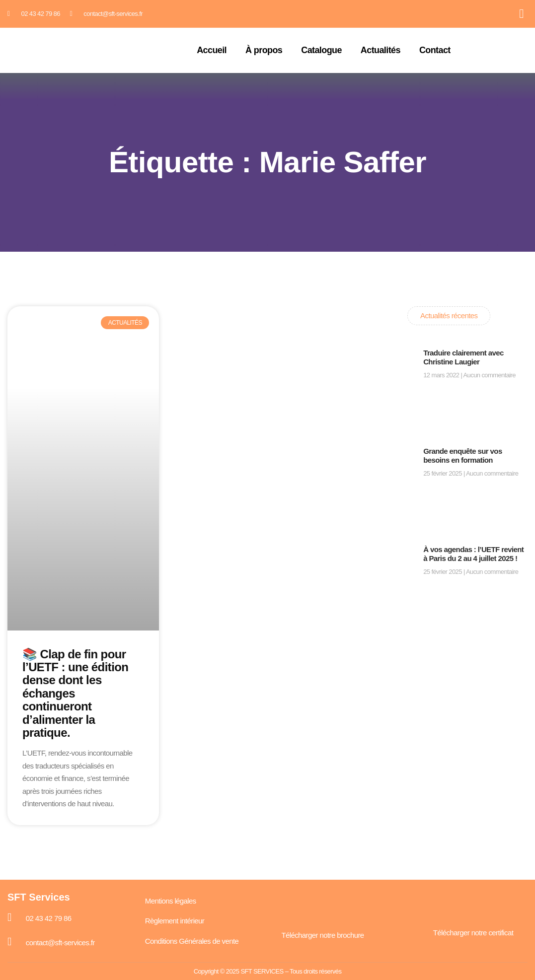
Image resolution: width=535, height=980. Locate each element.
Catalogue (321, 50)
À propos (264, 50)
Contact (435, 50)
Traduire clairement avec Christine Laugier (463, 357)
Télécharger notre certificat (473, 933)
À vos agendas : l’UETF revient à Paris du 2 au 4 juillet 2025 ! (473, 554)
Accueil (212, 50)
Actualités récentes (449, 315)
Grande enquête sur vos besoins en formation (463, 455)
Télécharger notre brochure (322, 935)
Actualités (381, 50)
